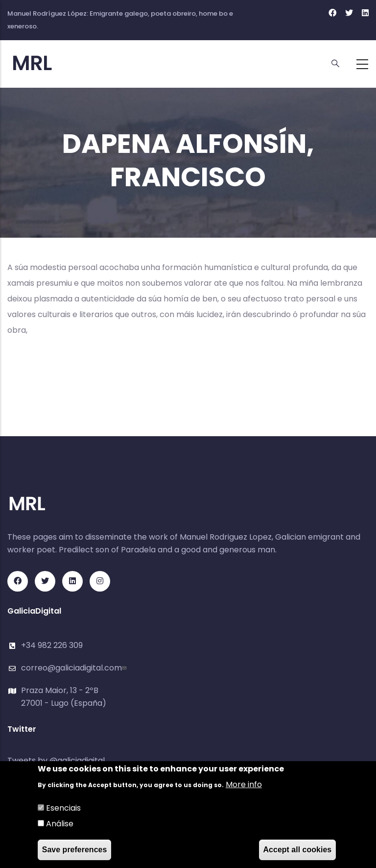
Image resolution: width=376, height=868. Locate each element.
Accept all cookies (298, 850)
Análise (60, 824)
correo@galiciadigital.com (75, 668)
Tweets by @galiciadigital (56, 760)
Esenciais (63, 808)
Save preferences (75, 850)
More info (244, 784)
